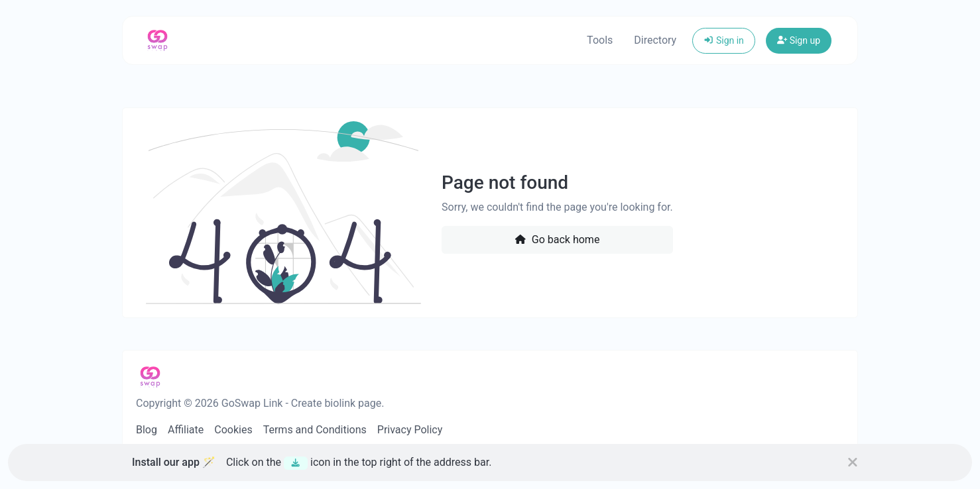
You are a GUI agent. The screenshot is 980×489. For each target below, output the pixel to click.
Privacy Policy (410, 430)
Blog (147, 430)
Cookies (233, 430)
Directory (655, 40)
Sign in (724, 40)
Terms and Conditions (315, 430)
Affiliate (186, 430)
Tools (600, 40)
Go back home (557, 240)
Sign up (799, 40)
